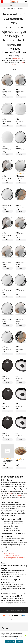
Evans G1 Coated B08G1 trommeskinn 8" (7, 206)
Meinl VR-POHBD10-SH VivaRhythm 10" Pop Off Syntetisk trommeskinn (20, 377)
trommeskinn (17, 59)
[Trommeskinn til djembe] (8, 451)
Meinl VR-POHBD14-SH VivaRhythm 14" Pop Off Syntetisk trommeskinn (20, 434)
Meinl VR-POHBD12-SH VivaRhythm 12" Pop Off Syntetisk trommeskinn (20, 406)
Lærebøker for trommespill (12, 559)
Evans (22, 62)
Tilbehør (9, 8)
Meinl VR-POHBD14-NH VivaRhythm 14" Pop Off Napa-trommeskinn (7, 434)
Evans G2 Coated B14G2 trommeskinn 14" (7, 121)
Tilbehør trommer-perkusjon (18, 8)
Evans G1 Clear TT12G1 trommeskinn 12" (7, 263)
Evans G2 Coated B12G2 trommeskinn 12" (20, 149)
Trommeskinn (14, 10)
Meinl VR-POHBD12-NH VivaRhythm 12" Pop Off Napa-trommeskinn (7, 406)
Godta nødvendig (10, 641)
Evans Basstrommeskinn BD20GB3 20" (8, 178)
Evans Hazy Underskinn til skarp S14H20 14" (20, 349)
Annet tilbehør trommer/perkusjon (15, 557)
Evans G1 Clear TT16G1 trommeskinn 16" (20, 92)
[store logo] (14, 2)
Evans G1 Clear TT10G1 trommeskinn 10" (20, 235)
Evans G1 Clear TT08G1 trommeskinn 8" (7, 92)
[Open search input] (23, 2)
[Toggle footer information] (26, 628)
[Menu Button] (2, 2)
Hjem (5, 8)
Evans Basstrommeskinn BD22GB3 (8, 235)
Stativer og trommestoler (12, 555)
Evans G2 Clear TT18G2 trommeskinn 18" (20, 320)
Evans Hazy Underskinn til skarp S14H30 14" (20, 206)
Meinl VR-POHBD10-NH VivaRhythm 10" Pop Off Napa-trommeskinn (7, 377)
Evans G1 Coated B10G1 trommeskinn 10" (7, 292)
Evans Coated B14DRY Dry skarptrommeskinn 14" (21, 178)
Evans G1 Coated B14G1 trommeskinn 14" (7, 320)
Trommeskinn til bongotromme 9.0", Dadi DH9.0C (20, 463)
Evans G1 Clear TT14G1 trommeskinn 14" (20, 263)
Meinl (14, 64)
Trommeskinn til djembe (7, 463)
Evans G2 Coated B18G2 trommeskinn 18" (7, 349)
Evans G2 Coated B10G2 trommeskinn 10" (7, 149)
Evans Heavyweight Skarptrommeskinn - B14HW (21, 121)
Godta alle (20, 641)
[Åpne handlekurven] (26, 2)
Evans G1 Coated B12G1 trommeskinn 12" (20, 292)
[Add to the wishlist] (11, 76)
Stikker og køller (9, 554)
